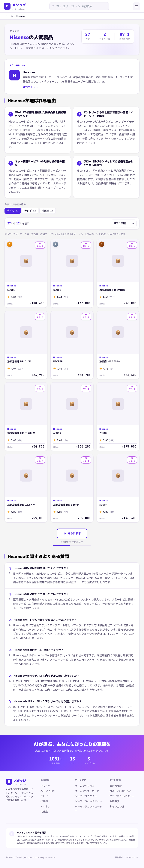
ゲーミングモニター (86, 796)
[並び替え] (124, 223)
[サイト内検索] (81, 6)
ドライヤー (47, 786)
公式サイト (30, 87)
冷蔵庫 (48, 211)
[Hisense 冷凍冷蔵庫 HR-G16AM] (72, 488)
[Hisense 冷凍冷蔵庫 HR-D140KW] (26, 417)
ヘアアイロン (48, 791)
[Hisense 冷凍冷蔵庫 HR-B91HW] (118, 273)
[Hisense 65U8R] (72, 273)
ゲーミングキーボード (87, 791)
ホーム (9, 16)
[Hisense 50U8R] (118, 488)
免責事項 (114, 801)
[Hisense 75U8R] (118, 417)
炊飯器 (44, 801)
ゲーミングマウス (85, 786)
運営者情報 (116, 786)
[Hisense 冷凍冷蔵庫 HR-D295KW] (26, 488)
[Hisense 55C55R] (72, 345)
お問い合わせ (117, 807)
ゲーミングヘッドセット (88, 801)
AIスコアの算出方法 (120, 791)
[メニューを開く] (136, 6)
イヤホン (45, 807)
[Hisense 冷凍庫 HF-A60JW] (118, 345)
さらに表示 (72, 533)
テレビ (30, 211)
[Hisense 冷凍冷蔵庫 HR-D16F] (26, 345)
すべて (13, 211)
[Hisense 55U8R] (26, 273)
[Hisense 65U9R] (72, 417)
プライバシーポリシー (122, 796)
